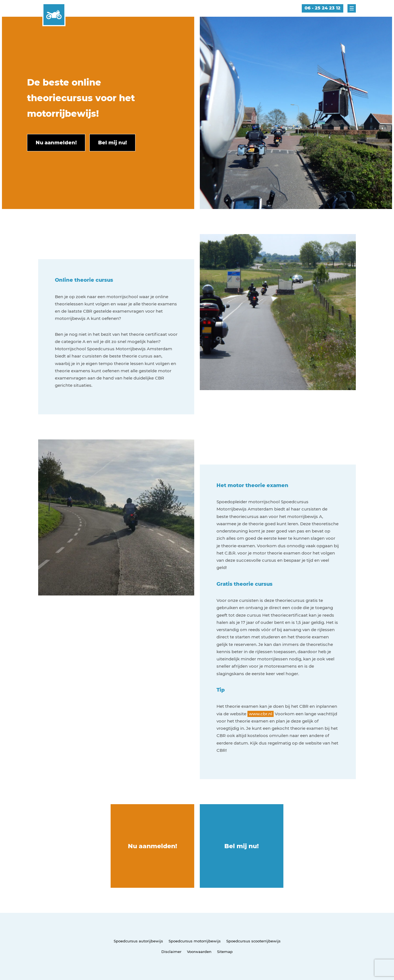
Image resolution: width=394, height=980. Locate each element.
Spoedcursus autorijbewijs (138, 941)
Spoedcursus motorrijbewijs (195, 941)
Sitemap (225, 952)
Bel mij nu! (242, 846)
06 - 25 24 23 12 (323, 8)
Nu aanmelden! (153, 846)
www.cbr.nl (261, 714)
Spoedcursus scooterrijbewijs (253, 941)
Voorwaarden (199, 952)
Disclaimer (171, 952)
